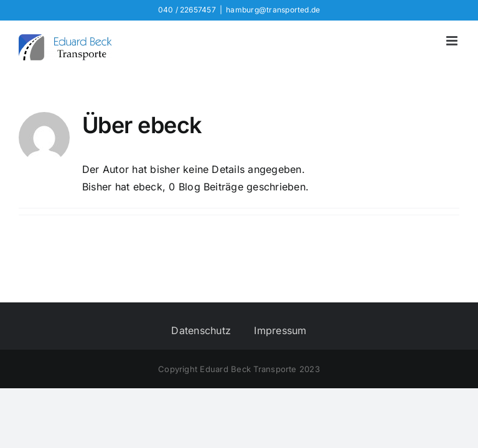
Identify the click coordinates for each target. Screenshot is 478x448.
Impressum (280, 330)
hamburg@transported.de (273, 10)
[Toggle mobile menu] (453, 41)
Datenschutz (201, 330)
